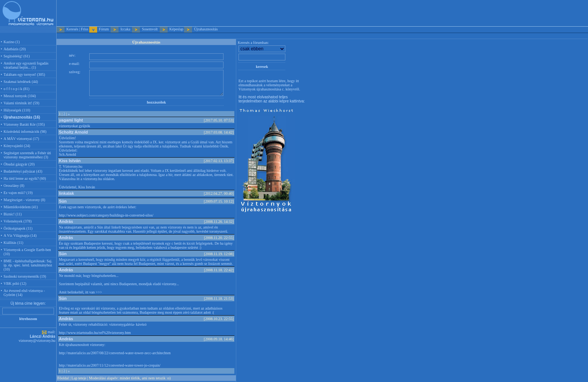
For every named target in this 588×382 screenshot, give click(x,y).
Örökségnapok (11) (18, 228)
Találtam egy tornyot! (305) (25, 74)
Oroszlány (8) (14, 186)
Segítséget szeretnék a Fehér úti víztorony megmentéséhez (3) (28, 155)
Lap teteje (79, 378)
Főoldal (63, 378)
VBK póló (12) (15, 283)
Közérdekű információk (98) (25, 132)
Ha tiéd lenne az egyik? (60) (25, 178)
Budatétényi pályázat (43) (23, 171)
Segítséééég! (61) (17, 56)
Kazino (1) (12, 42)
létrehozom (28, 319)
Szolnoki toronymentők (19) (25, 276)
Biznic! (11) (13, 214)
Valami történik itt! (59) (22, 103)
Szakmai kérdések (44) (21, 82)
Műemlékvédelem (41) (21, 207)
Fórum (104, 29)
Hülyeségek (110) (17, 110)
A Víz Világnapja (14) (20, 235)
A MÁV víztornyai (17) (22, 139)
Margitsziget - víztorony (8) (25, 200)
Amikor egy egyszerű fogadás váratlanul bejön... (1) (26, 65)
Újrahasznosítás (206, 29)
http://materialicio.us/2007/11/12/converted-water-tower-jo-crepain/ (110, 365)
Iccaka (125, 29)
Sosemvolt (150, 29)
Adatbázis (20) (15, 49)
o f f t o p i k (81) (17, 89)
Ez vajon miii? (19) (18, 193)
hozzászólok (156, 102)
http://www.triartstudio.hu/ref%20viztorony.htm (95, 333)
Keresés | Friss (77, 29)
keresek (262, 67)
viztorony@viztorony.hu (37, 341)
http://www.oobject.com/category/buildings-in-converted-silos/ (106, 215)
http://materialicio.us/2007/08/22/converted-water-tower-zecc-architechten (115, 353)
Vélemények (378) (18, 221)
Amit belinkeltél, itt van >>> (80, 292)
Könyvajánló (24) (17, 146)
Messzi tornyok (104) (20, 96)
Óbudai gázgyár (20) (19, 164)
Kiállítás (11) (14, 243)
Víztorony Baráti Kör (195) (24, 124)
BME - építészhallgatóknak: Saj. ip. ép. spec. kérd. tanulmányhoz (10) (28, 265)
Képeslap (176, 29)
